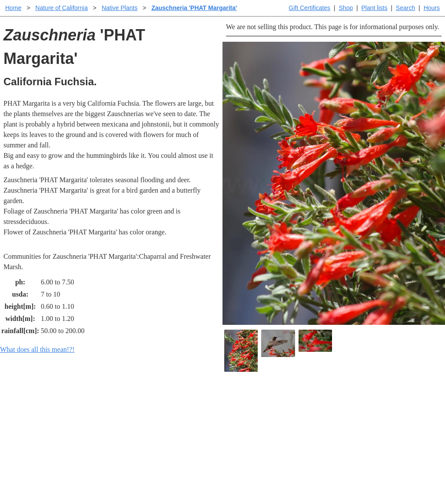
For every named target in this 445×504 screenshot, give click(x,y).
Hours (432, 8)
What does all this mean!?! (37, 349)
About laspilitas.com (362, 431)
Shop (346, 8)
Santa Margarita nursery (367, 417)
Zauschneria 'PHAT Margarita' (194, 8)
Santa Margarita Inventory (370, 403)
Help (231, 403)
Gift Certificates (309, 8)
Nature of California (61, 8)
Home (13, 8)
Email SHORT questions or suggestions (170, 476)
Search (405, 8)
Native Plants (120, 8)
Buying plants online (253, 417)
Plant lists (375, 8)
